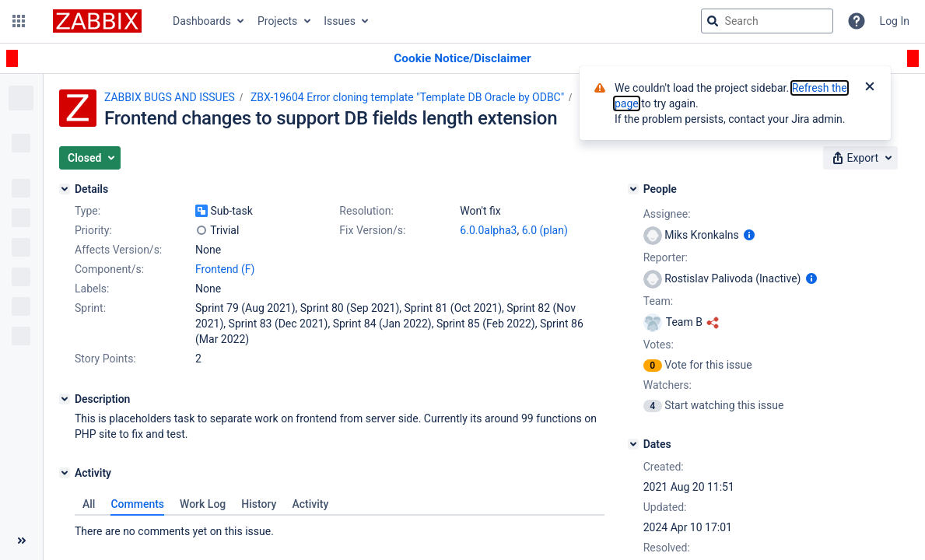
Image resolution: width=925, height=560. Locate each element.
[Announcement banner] (462, 59)
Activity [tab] (310, 504)
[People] (633, 189)
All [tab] (89, 504)
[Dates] (633, 444)
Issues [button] (340, 21)
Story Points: (105, 359)
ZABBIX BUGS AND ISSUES (170, 97)
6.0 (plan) (545, 230)
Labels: (92, 289)
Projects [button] (277, 21)
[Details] (65, 189)
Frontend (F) (225, 269)
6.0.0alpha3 (488, 230)
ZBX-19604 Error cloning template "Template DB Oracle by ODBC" (407, 97)
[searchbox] (767, 21)
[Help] (857, 21)
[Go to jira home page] (97, 21)
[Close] (870, 88)
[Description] (65, 399)
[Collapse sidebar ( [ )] (21, 541)
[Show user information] (749, 235)
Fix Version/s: (372, 230)
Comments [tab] (137, 504)
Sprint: (90, 308)
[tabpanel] (340, 527)
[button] (19, 21)
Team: (658, 301)
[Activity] (65, 473)
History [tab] (259, 504)
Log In (895, 21)
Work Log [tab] (203, 504)
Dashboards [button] (202, 21)
